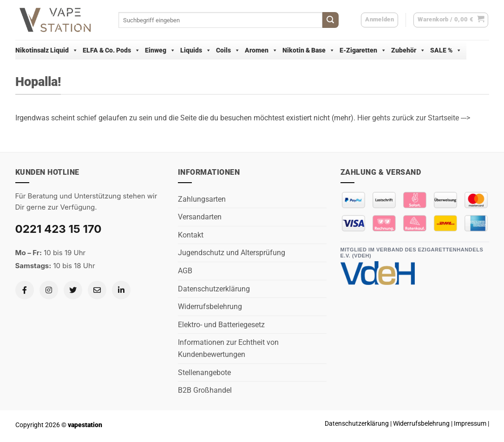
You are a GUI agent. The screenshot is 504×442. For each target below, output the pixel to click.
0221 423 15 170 (59, 229)
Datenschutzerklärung (214, 289)
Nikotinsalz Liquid (47, 50)
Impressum (470, 424)
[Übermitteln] (330, 20)
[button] (451, 20)
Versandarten (200, 217)
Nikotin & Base (309, 50)
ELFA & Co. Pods (111, 50)
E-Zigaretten (363, 50)
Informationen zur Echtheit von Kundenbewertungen (228, 348)
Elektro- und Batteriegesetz (221, 325)
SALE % (446, 50)
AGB (185, 271)
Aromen (261, 50)
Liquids (196, 50)
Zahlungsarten (202, 199)
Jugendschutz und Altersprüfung (232, 253)
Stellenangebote (204, 373)
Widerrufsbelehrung (210, 307)
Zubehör (408, 50)
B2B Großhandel (205, 390)
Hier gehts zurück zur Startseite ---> (414, 118)
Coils (228, 50)
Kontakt (191, 235)
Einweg (160, 50)
